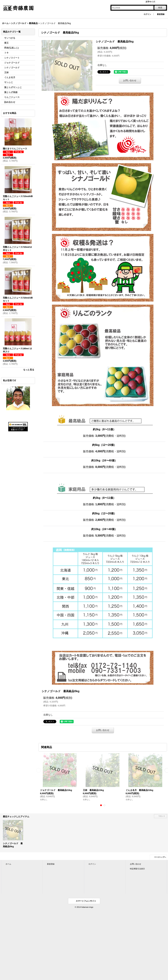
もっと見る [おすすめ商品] (29, 370)
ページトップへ (160, 857)
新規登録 (161, 14)
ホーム (8, 864)
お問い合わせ (130, 80)
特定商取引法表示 (137, 869)
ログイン (147, 14)
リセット (162, 816)
